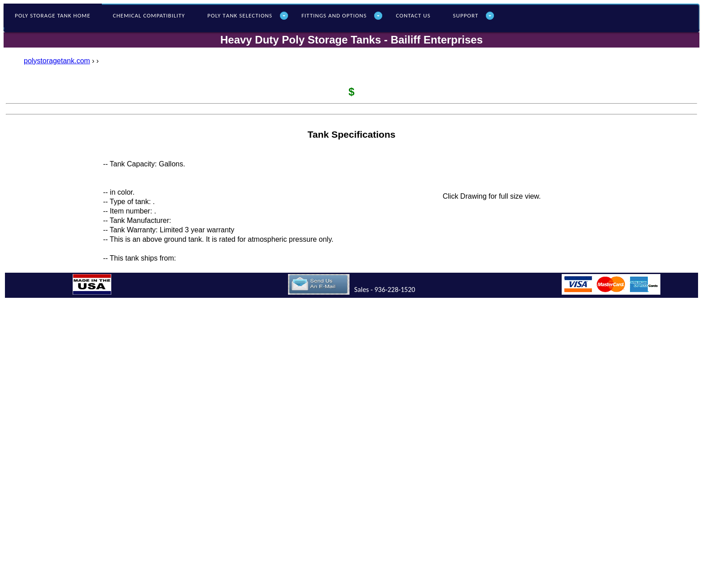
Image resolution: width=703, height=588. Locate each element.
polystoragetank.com (57, 61)
